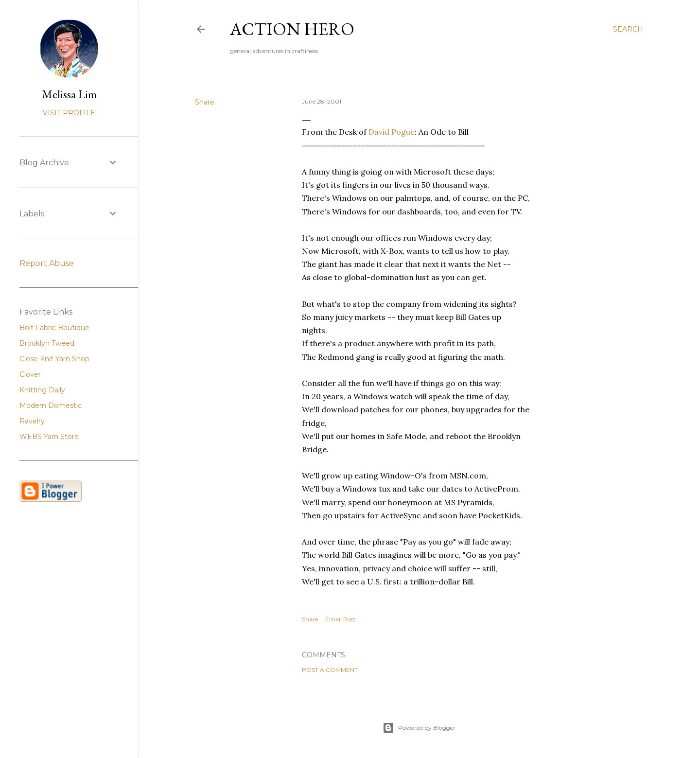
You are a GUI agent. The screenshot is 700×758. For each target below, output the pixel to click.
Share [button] (205, 102)
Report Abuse (47, 263)
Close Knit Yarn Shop (54, 359)
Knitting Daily (42, 390)
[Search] (628, 29)
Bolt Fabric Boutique (54, 328)
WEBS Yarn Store (49, 437)
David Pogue (392, 132)
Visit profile (69, 113)
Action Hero (292, 29)
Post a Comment (330, 670)
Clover (30, 374)
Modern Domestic (51, 405)
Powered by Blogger (419, 728)
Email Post (341, 619)
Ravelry (32, 421)
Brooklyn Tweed (47, 343)
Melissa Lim (69, 94)
